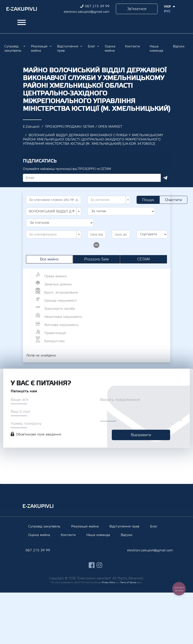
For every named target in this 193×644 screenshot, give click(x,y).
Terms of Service (128, 582)
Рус (167, 11)
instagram (99, 565)
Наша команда (156, 48)
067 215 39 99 (97, 6)
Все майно (49, 259)
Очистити (173, 200)
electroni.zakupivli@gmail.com (87, 12)
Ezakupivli (22, 9)
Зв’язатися (137, 9)
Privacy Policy (109, 582)
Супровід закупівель (13, 48)
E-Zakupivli (31, 127)
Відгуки (179, 46)
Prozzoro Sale (96, 259)
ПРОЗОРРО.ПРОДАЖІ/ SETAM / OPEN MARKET (84, 127)
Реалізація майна (39, 48)
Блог (91, 46)
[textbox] (108, 200)
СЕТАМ (144, 259)
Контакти (133, 46)
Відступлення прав (68, 48)
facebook (92, 565)
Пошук (148, 200)
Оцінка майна (110, 48)
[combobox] (109, 200)
